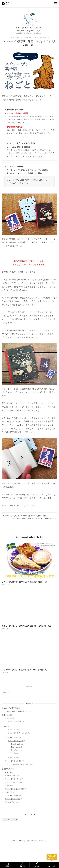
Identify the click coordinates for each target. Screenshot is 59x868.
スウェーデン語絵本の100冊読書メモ (17, 764)
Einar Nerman (16, 747)
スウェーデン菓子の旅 (10, 708)
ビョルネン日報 (10, 776)
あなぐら (8, 792)
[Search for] (29, 692)
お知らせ (5, 715)
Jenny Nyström (16, 744)
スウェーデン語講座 (12, 796)
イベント (8, 718)
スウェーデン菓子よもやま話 (18, 733)
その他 (13, 753)
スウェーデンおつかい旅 (13, 779)
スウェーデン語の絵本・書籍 (15, 789)
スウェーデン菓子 (11, 730)
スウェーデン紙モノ (12, 738)
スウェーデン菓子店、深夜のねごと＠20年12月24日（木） (33, 518)
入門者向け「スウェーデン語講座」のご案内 (24, 173)
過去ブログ (6, 769)
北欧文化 (8, 786)
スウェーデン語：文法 (13, 782)
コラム (4, 726)
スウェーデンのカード (15, 741)
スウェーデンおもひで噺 (13, 761)
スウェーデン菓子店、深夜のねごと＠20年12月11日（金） (26, 516)
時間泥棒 (8, 772)
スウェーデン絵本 (11, 758)
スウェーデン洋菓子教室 (13, 722)
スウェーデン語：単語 (13, 799)
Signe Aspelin (16, 750)
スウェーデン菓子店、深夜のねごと (37, 38)
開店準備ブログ (10, 802)
